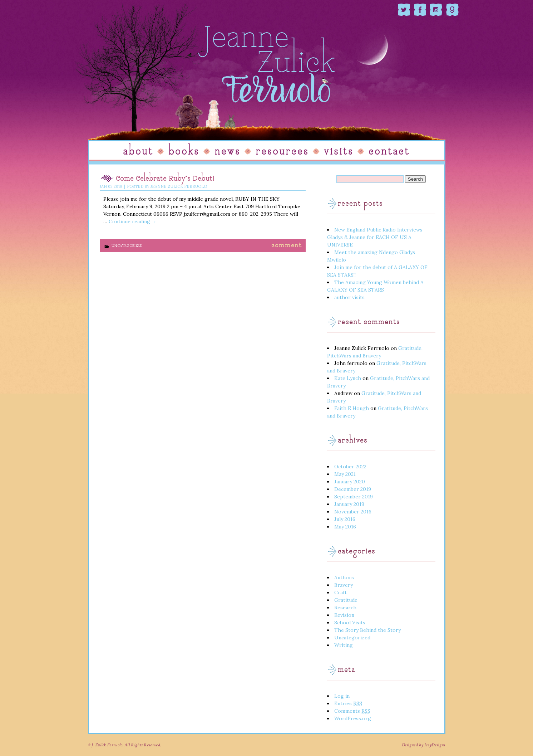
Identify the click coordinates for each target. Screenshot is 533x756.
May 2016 (345, 527)
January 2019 (349, 504)
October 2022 (350, 467)
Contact (389, 152)
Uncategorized (127, 246)
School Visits (350, 623)
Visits (339, 152)
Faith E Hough (352, 408)
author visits (349, 297)
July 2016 (345, 519)
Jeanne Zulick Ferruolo (179, 186)
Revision (344, 615)
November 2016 (353, 512)
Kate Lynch (348, 378)
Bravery (344, 585)
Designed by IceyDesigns (424, 745)
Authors (344, 577)
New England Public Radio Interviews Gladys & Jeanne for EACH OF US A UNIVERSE (375, 237)
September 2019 (354, 497)
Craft (340, 592)
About (138, 152)
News (228, 152)
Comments (352, 711)
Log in (342, 696)
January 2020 (350, 482)
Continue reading (133, 221)
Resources (282, 152)
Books (184, 152)
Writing (344, 645)
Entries (348, 703)
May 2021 (345, 474)
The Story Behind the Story (367, 630)
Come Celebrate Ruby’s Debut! (165, 179)
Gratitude (346, 600)
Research (345, 608)
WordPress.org (353, 718)
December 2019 (353, 489)
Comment (287, 246)
